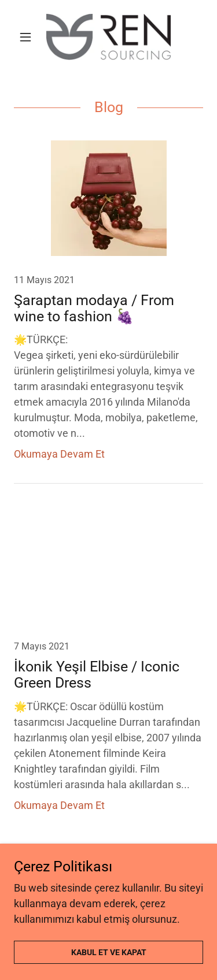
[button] (28, 37)
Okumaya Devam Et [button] (59, 454)
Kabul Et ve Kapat (109, 952)
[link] (109, 37)
